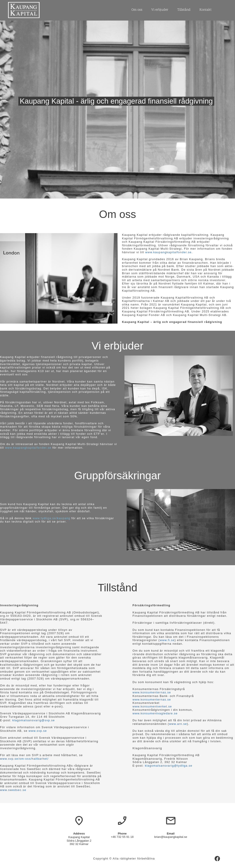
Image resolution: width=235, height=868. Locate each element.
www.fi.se (167, 640)
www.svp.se (38, 731)
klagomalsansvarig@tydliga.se (169, 766)
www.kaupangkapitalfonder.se (168, 252)
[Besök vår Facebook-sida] (217, 859)
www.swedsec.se (13, 790)
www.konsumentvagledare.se (155, 713)
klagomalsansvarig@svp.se (34, 720)
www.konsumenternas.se (152, 692)
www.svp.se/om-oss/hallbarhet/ (24, 759)
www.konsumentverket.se (152, 706)
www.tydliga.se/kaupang (51, 518)
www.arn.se (178, 724)
